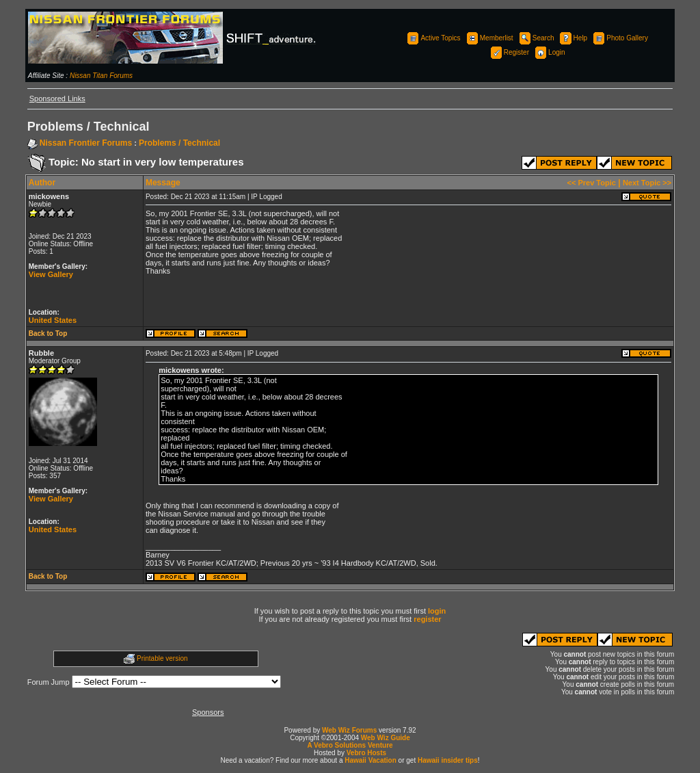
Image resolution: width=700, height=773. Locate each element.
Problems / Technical (179, 143)
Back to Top (48, 333)
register (427, 619)
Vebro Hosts (366, 753)
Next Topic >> (647, 183)
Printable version (162, 658)
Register (509, 52)
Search (536, 38)
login (437, 611)
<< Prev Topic (592, 183)
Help (573, 38)
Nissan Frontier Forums (86, 143)
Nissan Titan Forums (101, 76)
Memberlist (489, 38)
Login (549, 52)
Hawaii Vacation (371, 760)
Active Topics (433, 38)
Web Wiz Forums (349, 730)
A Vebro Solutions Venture (350, 745)
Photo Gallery (620, 38)
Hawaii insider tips (448, 760)
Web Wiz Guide (386, 738)
